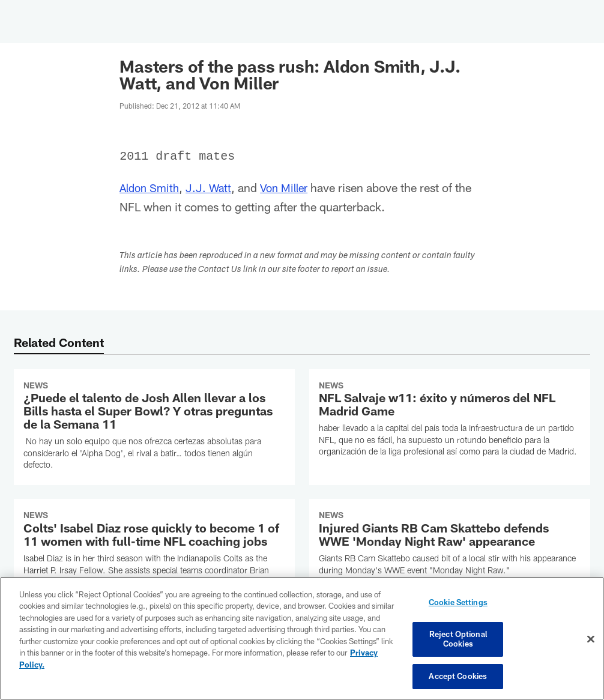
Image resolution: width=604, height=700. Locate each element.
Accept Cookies (458, 675)
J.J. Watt (214, 187)
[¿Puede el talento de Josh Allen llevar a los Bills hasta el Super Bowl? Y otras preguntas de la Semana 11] (154, 427)
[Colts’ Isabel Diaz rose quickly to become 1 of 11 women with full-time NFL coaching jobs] (154, 568)
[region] (302, 639)
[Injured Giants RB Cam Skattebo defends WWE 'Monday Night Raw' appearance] (450, 545)
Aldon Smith (152, 187)
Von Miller (293, 187)
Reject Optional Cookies (458, 639)
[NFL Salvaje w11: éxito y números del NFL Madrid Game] (450, 421)
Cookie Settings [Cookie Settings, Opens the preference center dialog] (458, 605)
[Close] (591, 639)
